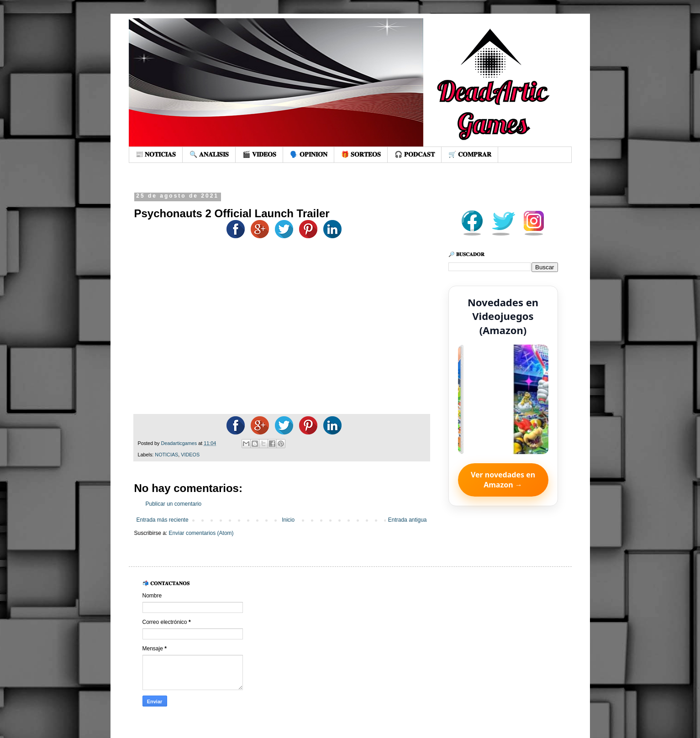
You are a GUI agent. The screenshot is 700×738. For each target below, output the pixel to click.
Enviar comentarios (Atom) (201, 533)
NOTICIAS (166, 455)
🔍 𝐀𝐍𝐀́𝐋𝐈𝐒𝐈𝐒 (209, 154)
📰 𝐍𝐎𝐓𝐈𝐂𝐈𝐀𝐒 (156, 154)
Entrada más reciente (163, 520)
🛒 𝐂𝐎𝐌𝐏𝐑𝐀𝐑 (470, 154)
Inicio (288, 520)
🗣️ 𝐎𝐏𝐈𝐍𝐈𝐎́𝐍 (309, 154)
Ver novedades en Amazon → (503, 480)
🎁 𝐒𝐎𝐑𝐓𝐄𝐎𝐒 (361, 154)
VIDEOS (190, 455)
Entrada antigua (408, 520)
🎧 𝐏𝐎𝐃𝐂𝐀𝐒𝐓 (415, 154)
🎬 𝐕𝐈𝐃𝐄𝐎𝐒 (259, 154)
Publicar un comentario (174, 504)
